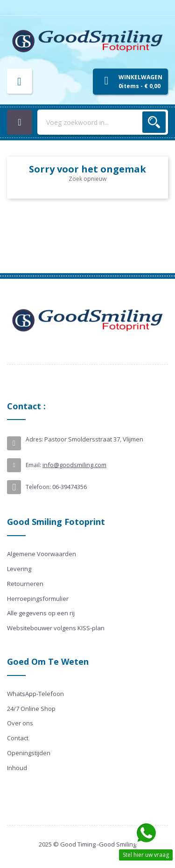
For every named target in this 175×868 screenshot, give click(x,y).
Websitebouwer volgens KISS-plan (56, 628)
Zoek (154, 122)
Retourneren (25, 584)
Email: (33, 465)
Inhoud (17, 768)
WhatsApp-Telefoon (35, 694)
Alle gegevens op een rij (41, 613)
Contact (18, 738)
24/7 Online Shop (31, 709)
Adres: (34, 439)
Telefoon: (38, 487)
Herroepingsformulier (38, 599)
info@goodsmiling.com (74, 465)
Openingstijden (29, 753)
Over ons (20, 723)
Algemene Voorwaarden (42, 554)
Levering (19, 569)
